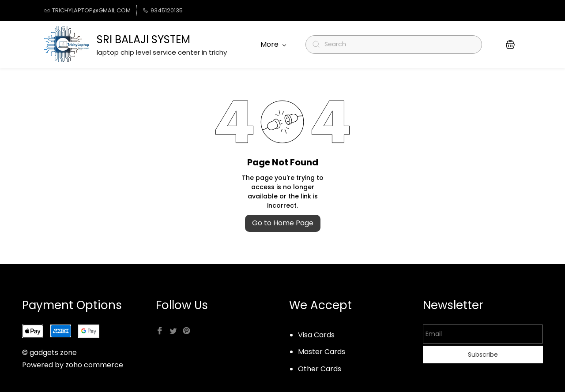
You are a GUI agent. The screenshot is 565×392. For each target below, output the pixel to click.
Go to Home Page (283, 223)
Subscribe (483, 355)
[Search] (397, 45)
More (273, 44)
